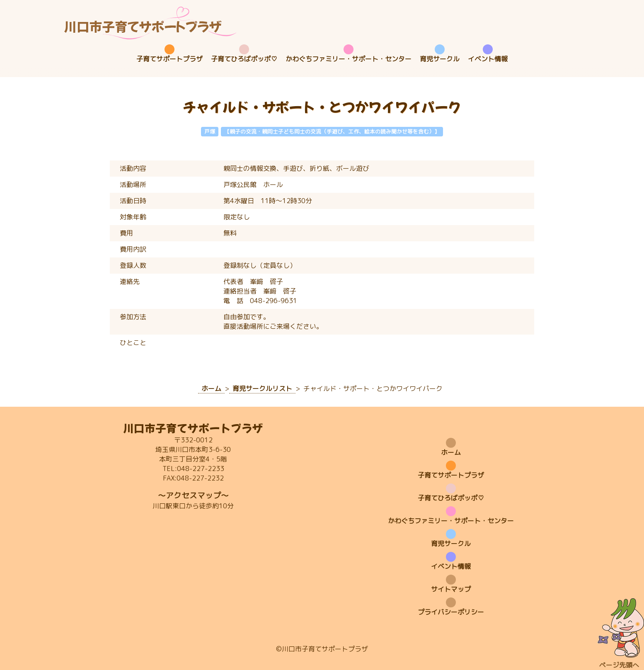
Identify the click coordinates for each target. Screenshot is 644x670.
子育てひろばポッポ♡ (244, 59)
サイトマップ (451, 589)
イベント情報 (488, 59)
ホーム (451, 452)
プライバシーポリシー (451, 612)
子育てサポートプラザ (169, 59)
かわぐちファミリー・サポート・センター (349, 59)
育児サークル (440, 59)
